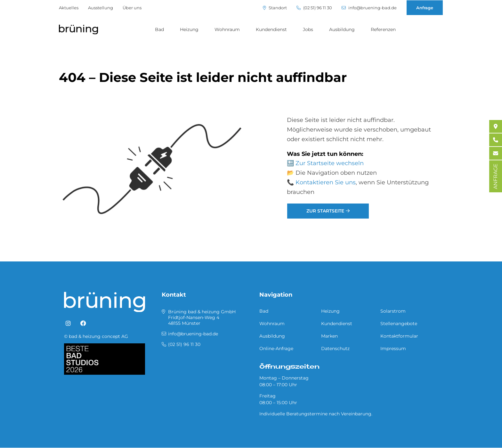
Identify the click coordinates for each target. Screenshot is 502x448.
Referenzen (383, 29)
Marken (329, 336)
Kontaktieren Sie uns (326, 182)
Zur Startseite (325, 211)
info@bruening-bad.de (369, 8)
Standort (275, 8)
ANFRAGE (495, 176)
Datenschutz (335, 348)
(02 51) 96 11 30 (314, 8)
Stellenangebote (399, 324)
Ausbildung (342, 29)
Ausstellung (101, 8)
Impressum (393, 348)
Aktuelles (69, 8)
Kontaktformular (399, 336)
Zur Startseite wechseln (330, 163)
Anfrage (425, 8)
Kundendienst (271, 29)
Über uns (132, 8)
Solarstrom (393, 311)
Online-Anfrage (276, 348)
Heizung (189, 29)
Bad (159, 29)
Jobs (308, 29)
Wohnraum (227, 29)
